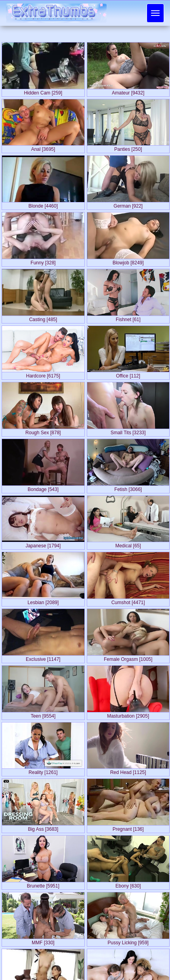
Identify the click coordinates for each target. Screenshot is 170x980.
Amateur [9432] (128, 91)
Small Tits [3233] (128, 431)
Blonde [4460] (43, 204)
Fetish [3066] (128, 488)
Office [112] (128, 374)
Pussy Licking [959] (128, 941)
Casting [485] (43, 318)
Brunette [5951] (43, 884)
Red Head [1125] (128, 771)
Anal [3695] (43, 148)
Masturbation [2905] (128, 714)
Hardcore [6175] (43, 374)
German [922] (128, 204)
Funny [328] (43, 261)
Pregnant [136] (128, 828)
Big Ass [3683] (43, 828)
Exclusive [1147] (43, 658)
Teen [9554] (43, 714)
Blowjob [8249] (128, 261)
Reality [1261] (43, 771)
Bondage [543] (43, 488)
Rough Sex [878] (43, 431)
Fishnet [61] (128, 318)
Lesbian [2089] (43, 601)
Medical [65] (128, 544)
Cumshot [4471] (128, 601)
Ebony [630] (128, 884)
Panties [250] (128, 148)
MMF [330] (43, 941)
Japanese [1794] (43, 544)
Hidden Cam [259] (43, 91)
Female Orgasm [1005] (128, 658)
